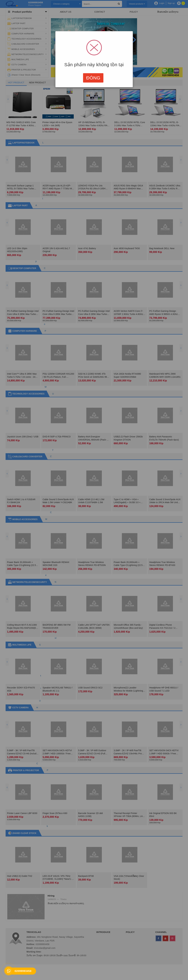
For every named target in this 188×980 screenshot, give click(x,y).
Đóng (93, 78)
